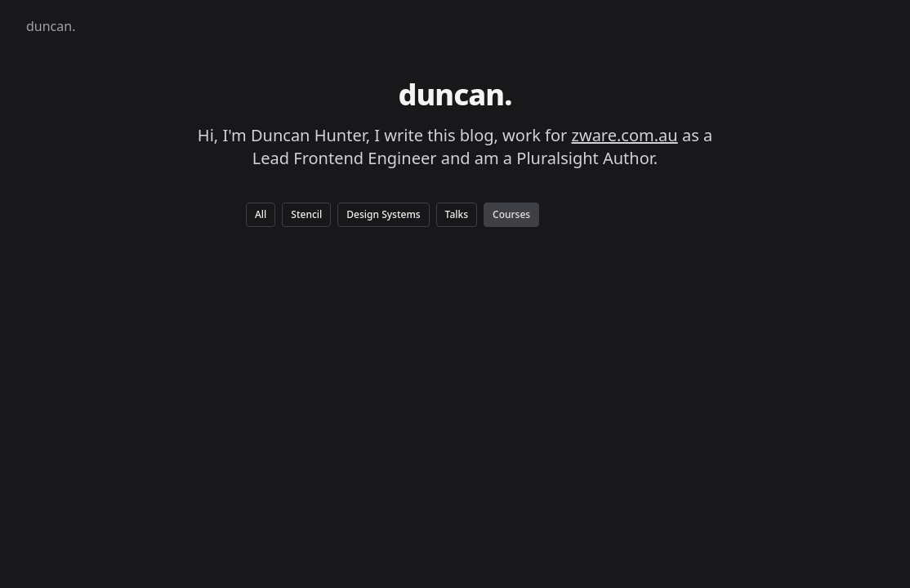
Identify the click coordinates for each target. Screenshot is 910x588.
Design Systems (383, 214)
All (261, 214)
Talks (457, 214)
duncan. (51, 26)
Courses (511, 214)
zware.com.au (625, 135)
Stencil (306, 214)
